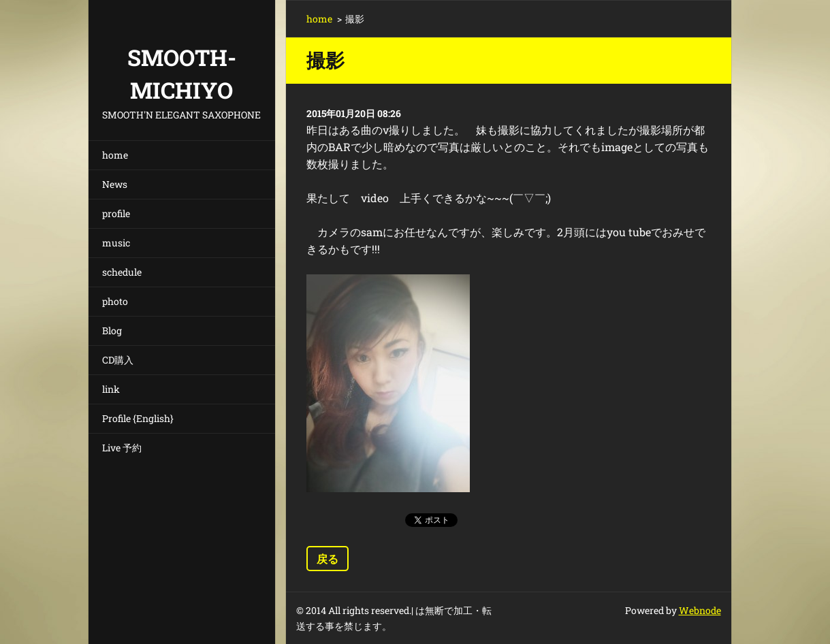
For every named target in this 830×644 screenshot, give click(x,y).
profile (116, 213)
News (115, 184)
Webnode (700, 610)
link (111, 389)
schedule (122, 272)
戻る (328, 559)
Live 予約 (122, 448)
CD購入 (118, 360)
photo (115, 301)
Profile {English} (138, 418)
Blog (112, 331)
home (115, 155)
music (116, 243)
